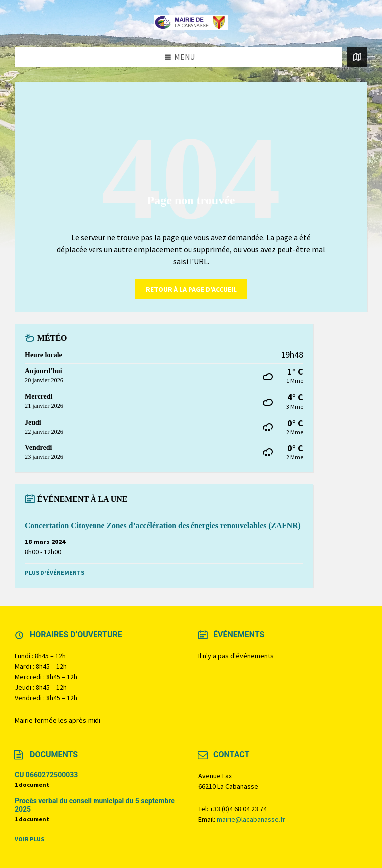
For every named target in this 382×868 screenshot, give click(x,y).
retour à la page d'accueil (191, 289)
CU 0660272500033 (46, 775)
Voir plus (30, 839)
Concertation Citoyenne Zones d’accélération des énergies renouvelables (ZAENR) (163, 525)
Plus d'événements (54, 573)
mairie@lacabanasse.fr (251, 819)
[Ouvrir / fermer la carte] (357, 57)
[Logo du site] (191, 27)
